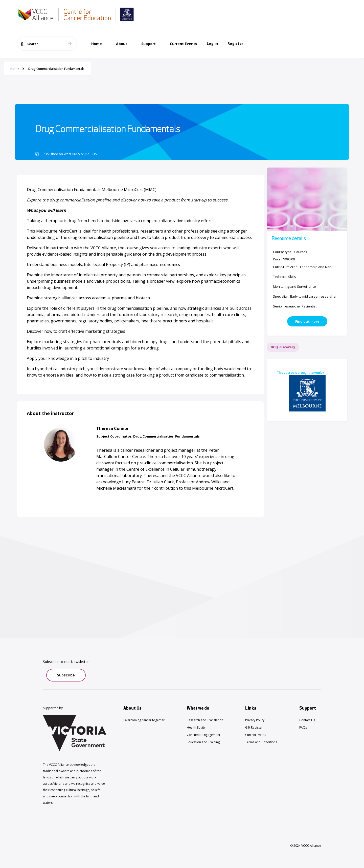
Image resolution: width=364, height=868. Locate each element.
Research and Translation (205, 720)
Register (235, 43)
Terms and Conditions (261, 742)
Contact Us (307, 720)
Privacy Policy (255, 720)
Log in (212, 43)
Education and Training (203, 742)
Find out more (307, 321)
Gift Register (254, 727)
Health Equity (196, 727)
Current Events (256, 735)
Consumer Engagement (203, 735)
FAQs (303, 727)
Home (15, 69)
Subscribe (66, 675)
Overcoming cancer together (144, 720)
